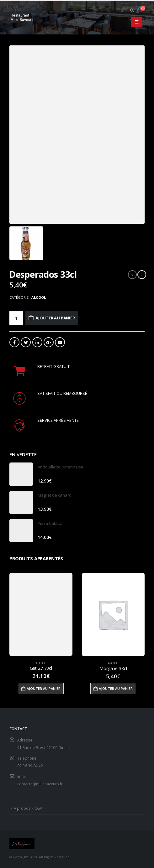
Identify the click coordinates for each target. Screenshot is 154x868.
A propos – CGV (28, 808)
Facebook (14, 342)
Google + (49, 342)
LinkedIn (37, 342)
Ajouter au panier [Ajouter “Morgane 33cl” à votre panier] (116, 688)
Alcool (39, 297)
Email (60, 342)
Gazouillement (26, 342)
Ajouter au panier (55, 318)
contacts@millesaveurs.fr (40, 784)
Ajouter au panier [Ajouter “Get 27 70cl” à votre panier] (44, 688)
